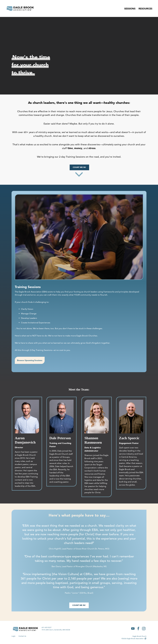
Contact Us (22, 636)
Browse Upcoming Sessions (30, 360)
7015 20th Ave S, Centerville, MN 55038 (56, 630)
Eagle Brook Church (140, 636)
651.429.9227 (47, 627)
